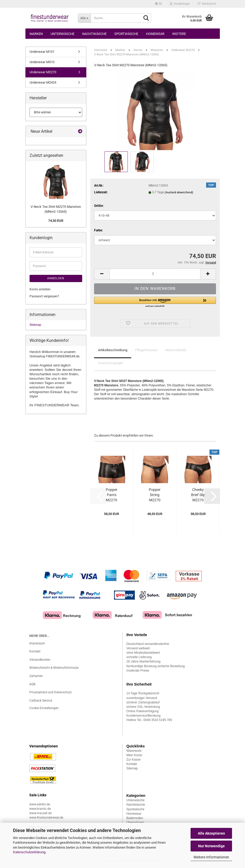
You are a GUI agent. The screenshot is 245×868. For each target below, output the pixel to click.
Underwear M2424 (43, 82)
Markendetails (176, 350)
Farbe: (98, 230)
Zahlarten (36, 676)
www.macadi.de (40, 813)
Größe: (99, 206)
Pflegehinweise (146, 350)
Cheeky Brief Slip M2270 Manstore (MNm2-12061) (198, 495)
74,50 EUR (56, 221)
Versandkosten (40, 660)
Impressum (37, 643)
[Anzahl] (155, 274)
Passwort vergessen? (44, 296)
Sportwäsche (126, 34)
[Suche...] (84, 18)
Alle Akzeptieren (211, 833)
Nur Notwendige (211, 846)
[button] (159, 4)
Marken (36, 34)
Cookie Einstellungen (44, 708)
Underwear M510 (42, 62)
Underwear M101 (42, 52)
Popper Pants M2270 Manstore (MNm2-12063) (111, 495)
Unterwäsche (62, 34)
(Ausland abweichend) (179, 192)
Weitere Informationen (211, 857)
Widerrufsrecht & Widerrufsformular (54, 668)
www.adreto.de (40, 804)
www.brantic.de (40, 809)
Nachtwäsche (94, 34)
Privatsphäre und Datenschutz (51, 692)
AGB (32, 684)
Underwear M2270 (43, 72)
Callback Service (41, 701)
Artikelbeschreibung (113, 350)
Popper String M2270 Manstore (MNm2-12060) (155, 495)
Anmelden (56, 278)
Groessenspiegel (110, 363)
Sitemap (35, 325)
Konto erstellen (40, 289)
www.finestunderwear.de (46, 818)
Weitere (179, 34)
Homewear (155, 34)
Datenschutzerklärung (29, 852)
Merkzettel (207, 4)
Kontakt (35, 651)
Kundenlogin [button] (180, 4)
